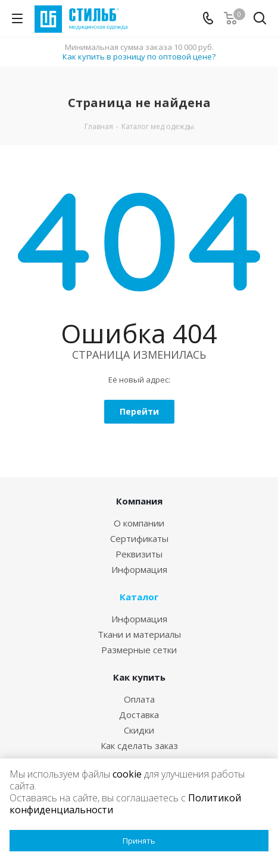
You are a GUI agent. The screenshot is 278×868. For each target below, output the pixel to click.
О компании (139, 523)
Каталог (139, 597)
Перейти (139, 411)
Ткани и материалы (139, 634)
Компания (139, 501)
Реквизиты (139, 554)
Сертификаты (139, 538)
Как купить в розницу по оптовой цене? (139, 57)
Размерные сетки (139, 650)
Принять (139, 841)
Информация (139, 569)
